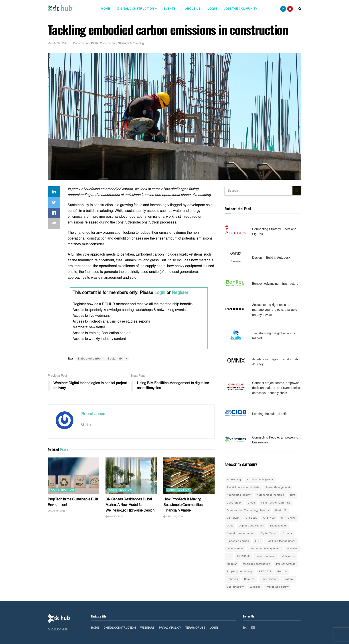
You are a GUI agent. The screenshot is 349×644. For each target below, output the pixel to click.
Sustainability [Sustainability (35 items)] (235, 587)
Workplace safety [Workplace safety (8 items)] (278, 587)
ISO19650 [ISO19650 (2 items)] (243, 556)
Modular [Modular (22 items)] (232, 564)
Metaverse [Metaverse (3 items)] (288, 556)
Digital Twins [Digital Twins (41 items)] (269, 533)
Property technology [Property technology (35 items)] (240, 572)
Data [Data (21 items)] (230, 526)
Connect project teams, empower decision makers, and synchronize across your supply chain (276, 388)
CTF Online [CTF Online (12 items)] (288, 518)
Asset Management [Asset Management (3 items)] (278, 488)
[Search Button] (297, 191)
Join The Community (241, 9)
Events (170, 9)
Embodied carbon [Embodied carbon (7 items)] (238, 541)
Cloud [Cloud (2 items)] (251, 503)
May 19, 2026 (56, 511)
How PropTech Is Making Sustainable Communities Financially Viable (183, 505)
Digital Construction (136, 9)
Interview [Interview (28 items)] (292, 549)
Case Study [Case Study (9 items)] (234, 503)
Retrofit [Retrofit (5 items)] (282, 572)
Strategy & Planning (131, 44)
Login (212, 9)
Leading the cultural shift (269, 414)
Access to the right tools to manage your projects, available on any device (275, 310)
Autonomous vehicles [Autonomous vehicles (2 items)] (271, 495)
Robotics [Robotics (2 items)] (232, 579)
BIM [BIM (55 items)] (293, 495)
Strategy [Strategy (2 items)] (288, 579)
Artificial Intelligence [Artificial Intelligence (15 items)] (260, 480)
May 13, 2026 (114, 517)
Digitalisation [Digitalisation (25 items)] (278, 526)
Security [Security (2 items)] (250, 579)
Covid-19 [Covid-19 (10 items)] (281, 511)
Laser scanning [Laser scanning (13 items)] (266, 556)
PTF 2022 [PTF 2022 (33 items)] (265, 572)
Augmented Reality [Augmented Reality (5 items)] (239, 495)
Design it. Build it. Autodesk (271, 258)
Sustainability (117, 359)
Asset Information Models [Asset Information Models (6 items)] (243, 488)
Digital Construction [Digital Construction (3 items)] (252, 526)
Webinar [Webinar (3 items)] (255, 587)
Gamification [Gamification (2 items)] (235, 549)
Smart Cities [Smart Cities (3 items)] (269, 579)
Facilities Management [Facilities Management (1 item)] (281, 541)
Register (180, 293)
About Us (193, 9)
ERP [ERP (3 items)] (258, 541)
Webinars (147, 628)
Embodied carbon (90, 359)
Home (106, 9)
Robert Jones (93, 414)
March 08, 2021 (58, 44)
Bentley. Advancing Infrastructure (275, 284)
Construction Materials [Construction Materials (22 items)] (276, 503)
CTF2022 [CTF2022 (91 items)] (251, 518)
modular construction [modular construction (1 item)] (257, 564)
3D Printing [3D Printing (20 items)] (234, 480)
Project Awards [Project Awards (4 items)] (286, 564)
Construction (81, 44)
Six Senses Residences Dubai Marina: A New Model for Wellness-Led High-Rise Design (130, 505)
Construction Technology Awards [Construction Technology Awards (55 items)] (248, 511)
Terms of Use (195, 628)
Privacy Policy (170, 628)
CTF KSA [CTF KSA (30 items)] (269, 518)
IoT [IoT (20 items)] (229, 556)
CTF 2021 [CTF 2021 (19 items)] (233, 518)
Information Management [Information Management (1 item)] (265, 549)
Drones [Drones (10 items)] (287, 533)
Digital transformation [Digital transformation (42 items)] (241, 533)
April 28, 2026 (173, 517)
